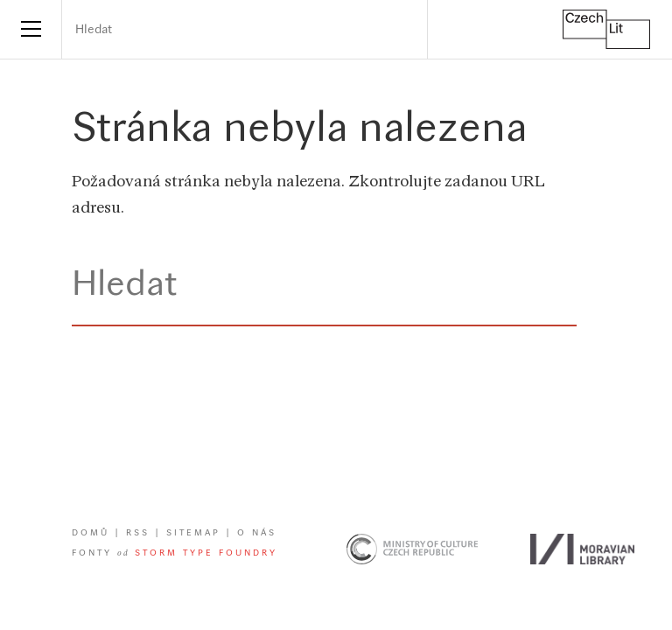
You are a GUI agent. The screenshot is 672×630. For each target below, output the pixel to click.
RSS (138, 533)
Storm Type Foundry (206, 553)
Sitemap (193, 533)
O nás (257, 533)
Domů (91, 533)
